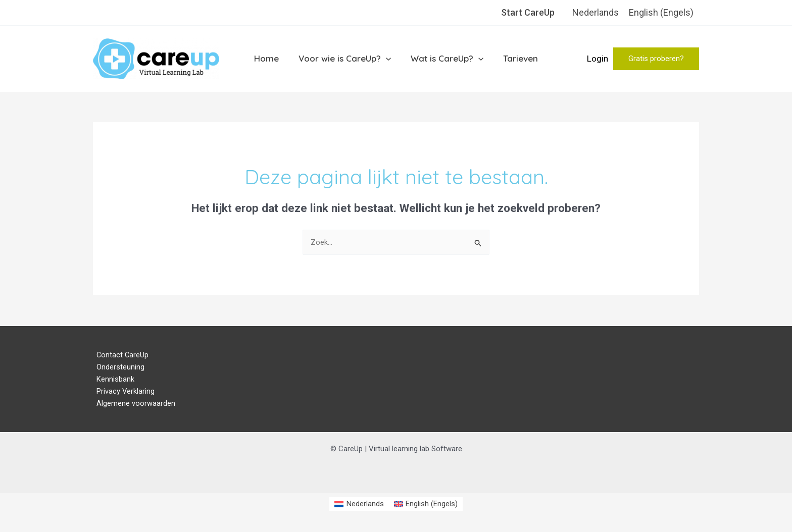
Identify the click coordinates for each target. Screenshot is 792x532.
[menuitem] (596, 13)
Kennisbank (112, 381)
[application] (387, 59)
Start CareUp (528, 12)
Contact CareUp (119, 355)
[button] (656, 59)
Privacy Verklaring (122, 393)
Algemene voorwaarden (132, 405)
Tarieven (517, 58)
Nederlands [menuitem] (596, 12)
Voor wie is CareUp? (346, 59)
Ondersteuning (117, 368)
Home (270, 58)
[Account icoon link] (598, 59)
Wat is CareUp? (446, 59)
